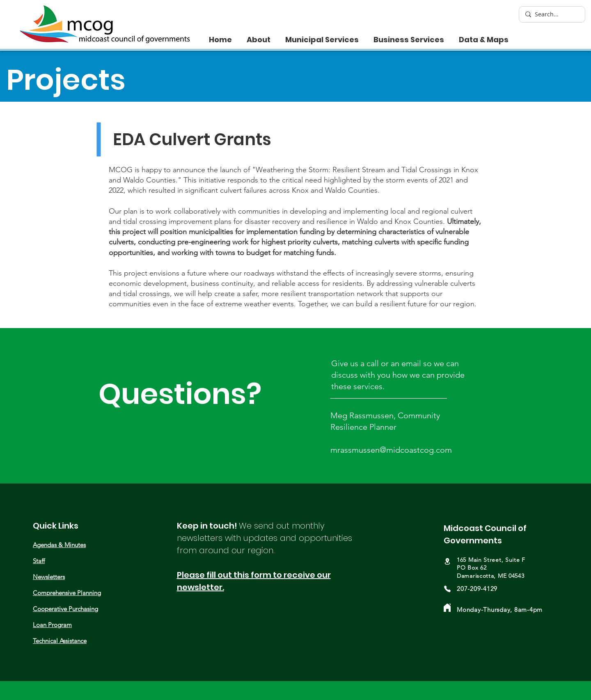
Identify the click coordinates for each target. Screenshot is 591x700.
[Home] (447, 608)
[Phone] (447, 589)
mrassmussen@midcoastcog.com (391, 450)
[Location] (447, 562)
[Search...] (551, 14)
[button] (259, 36)
